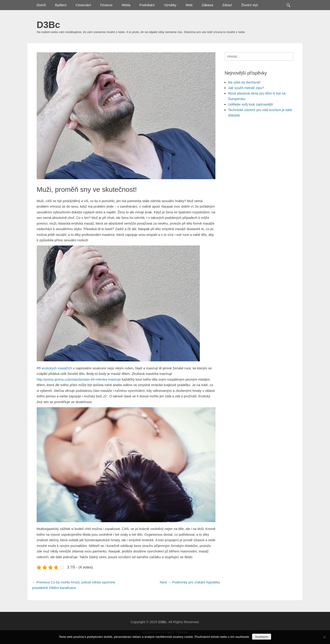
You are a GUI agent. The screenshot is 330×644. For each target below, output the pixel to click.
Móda (126, 5)
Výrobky (170, 5)
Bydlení (61, 5)
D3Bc (48, 25)
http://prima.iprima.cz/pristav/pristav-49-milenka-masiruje (79, 379)
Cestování (83, 5)
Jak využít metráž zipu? (246, 88)
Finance (106, 5)
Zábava (207, 5)
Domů (41, 5)
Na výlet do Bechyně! (244, 82)
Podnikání (147, 5)
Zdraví (227, 5)
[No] (324, 637)
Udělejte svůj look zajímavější (251, 104)
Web (189, 5)
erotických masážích (57, 368)
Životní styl (250, 5)
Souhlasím (262, 637)
